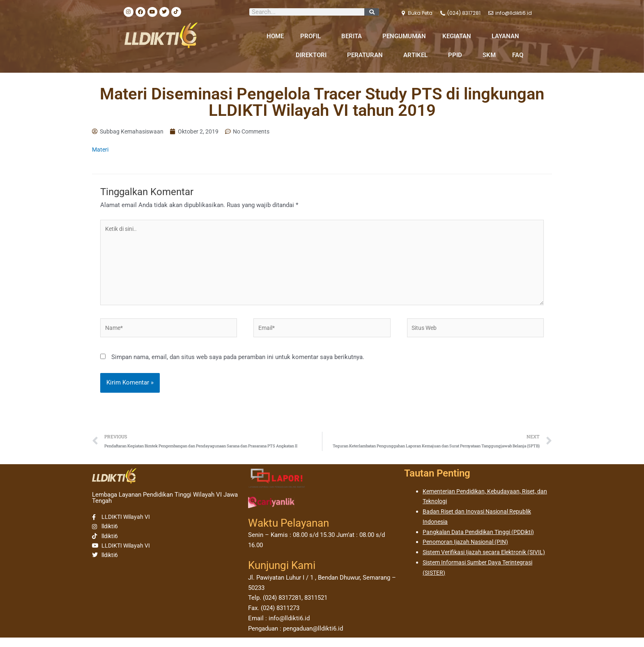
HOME (275, 36)
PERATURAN (367, 55)
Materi (101, 150)
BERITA (354, 36)
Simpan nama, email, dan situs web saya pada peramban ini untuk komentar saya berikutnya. (238, 365)
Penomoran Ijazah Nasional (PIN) (468, 551)
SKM (489, 55)
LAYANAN (507, 36)
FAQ (518, 55)
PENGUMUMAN (404, 36)
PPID (457, 55)
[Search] (372, 12)
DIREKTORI (313, 55)
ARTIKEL (417, 55)
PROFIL (313, 36)
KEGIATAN (459, 36)
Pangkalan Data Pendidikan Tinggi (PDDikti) (482, 541)
